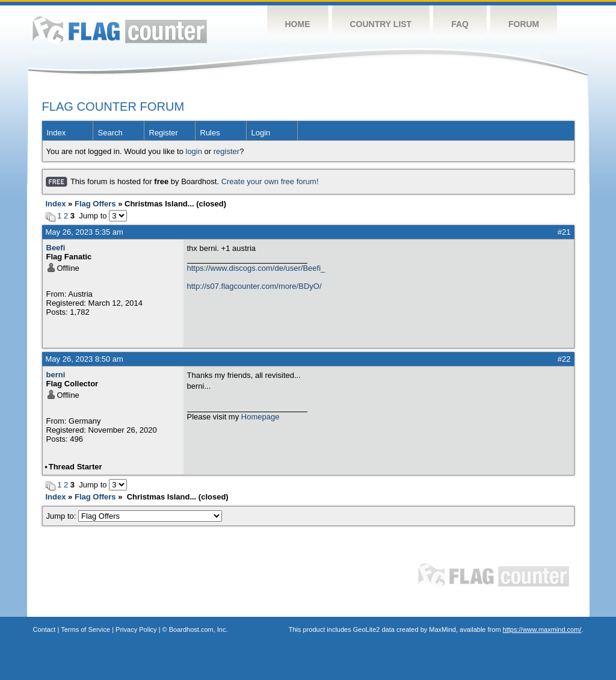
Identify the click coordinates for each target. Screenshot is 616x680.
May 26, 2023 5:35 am (85, 232)
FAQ (460, 24)
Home (298, 24)
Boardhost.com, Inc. (199, 629)
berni (56, 375)
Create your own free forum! (270, 181)
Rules (210, 133)
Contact (45, 629)
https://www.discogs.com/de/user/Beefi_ (256, 268)
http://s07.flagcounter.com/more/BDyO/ (254, 286)
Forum (524, 24)
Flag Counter (120, 30)
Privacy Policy (136, 629)
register (226, 151)
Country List (381, 24)
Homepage (260, 417)
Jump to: (134, 516)
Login (261, 133)
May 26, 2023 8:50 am (85, 359)
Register (164, 133)
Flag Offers (95, 204)
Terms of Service (85, 629)
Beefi (56, 248)
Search (110, 133)
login (194, 151)
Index (57, 133)
